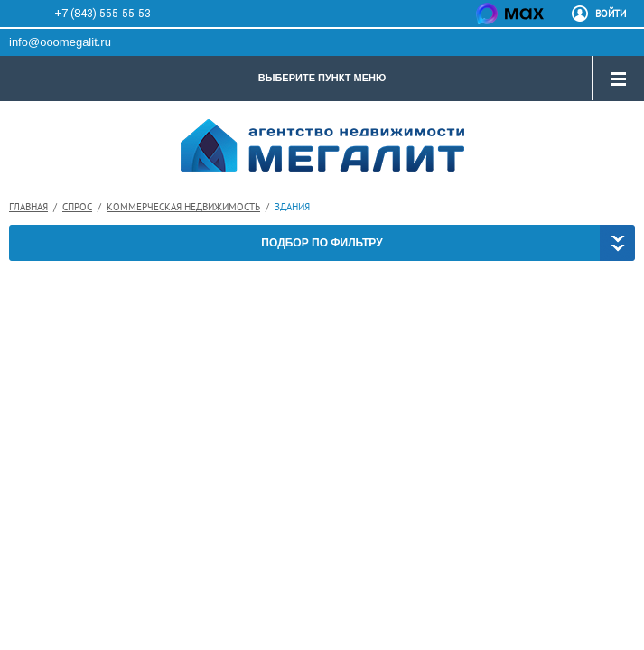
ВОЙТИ (611, 14)
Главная (28, 207)
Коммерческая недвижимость (183, 207)
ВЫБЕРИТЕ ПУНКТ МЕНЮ (322, 78)
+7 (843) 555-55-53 (103, 13)
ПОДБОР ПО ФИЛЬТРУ (322, 243)
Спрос (77, 207)
